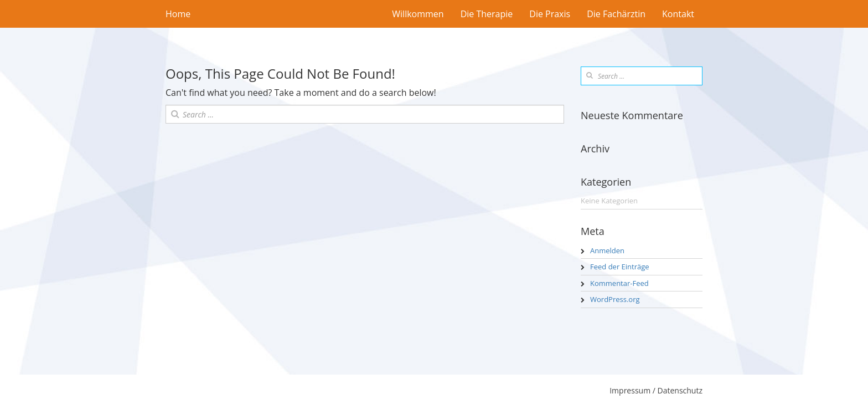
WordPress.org (615, 299)
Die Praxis (550, 14)
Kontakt (678, 14)
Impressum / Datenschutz (656, 390)
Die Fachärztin (616, 14)
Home (178, 14)
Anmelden (607, 250)
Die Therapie (487, 14)
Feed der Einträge (620, 267)
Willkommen (418, 14)
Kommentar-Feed (619, 283)
